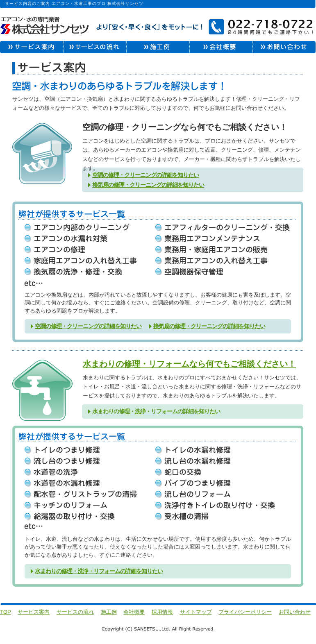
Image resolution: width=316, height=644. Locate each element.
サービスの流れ (75, 612)
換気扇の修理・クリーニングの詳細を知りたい (148, 185)
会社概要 (134, 612)
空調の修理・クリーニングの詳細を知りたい (145, 175)
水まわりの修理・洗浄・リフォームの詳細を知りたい (156, 412)
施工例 (109, 612)
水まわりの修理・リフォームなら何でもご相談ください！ (189, 364)
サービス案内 (34, 612)
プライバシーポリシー (245, 612)
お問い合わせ (295, 612)
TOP (6, 612)
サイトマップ (196, 612)
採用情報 (162, 612)
